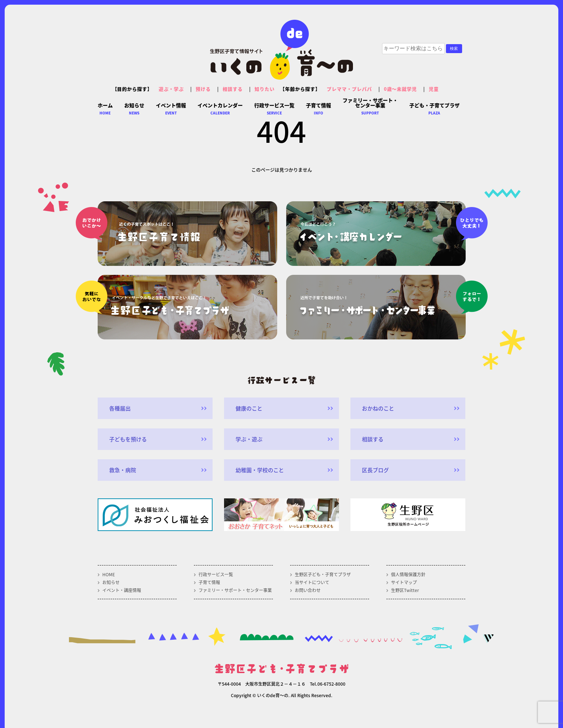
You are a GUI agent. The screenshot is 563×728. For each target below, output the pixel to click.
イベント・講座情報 (122, 590)
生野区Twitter (405, 590)
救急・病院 (123, 470)
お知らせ (111, 582)
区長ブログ (375, 470)
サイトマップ (404, 582)
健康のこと (249, 408)
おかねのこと (378, 408)
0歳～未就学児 (401, 89)
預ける (203, 89)
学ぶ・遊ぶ (249, 439)
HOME (109, 574)
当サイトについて (312, 582)
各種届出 (120, 408)
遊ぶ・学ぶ (171, 89)
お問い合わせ (308, 590)
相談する (233, 89)
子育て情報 (209, 582)
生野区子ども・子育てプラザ (323, 574)
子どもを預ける (128, 439)
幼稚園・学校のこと (260, 470)
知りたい (265, 89)
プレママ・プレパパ (349, 89)
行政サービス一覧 (216, 574)
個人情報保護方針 (408, 574)
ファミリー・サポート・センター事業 (235, 590)
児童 (434, 89)
